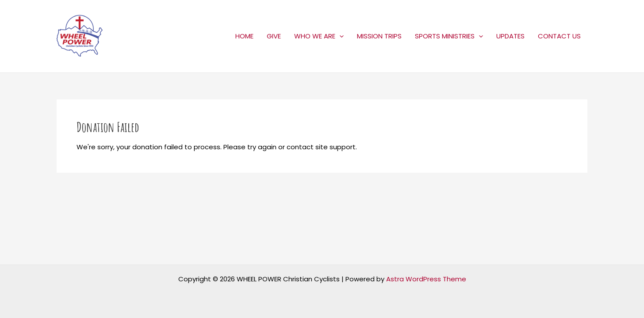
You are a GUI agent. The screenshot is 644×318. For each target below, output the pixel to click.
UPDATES (510, 36)
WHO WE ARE (319, 36)
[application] (339, 36)
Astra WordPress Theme (426, 279)
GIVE (274, 36)
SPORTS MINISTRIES (449, 36)
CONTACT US (559, 36)
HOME (244, 36)
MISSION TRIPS (379, 36)
